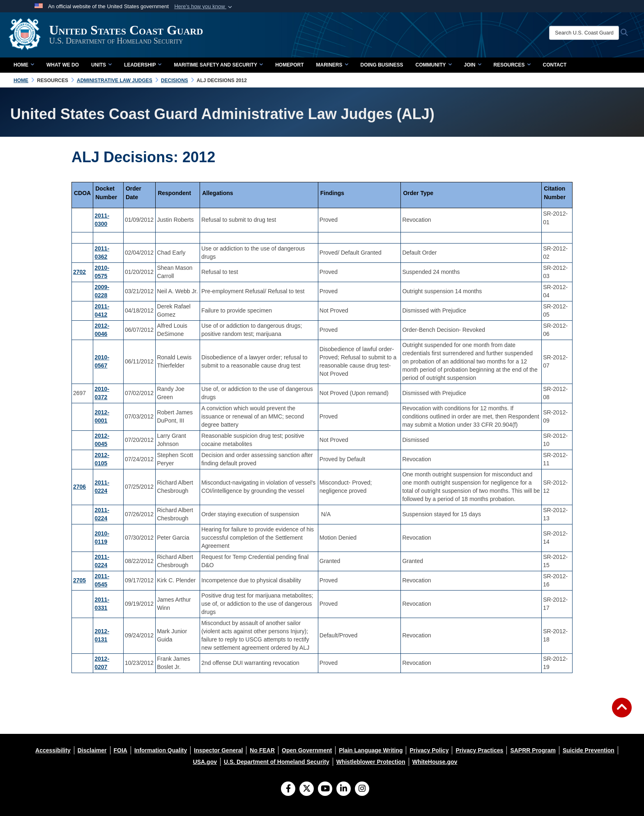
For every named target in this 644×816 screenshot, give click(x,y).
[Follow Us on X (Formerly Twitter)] (307, 789)
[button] (204, 7)
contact (555, 65)
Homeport (289, 65)
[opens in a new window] (53, 750)
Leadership (143, 65)
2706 (79, 487)
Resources (512, 65)
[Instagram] (362, 789)
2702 (79, 272)
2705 (79, 580)
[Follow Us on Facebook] (288, 789)
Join (473, 65)
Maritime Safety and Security (218, 65)
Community (434, 65)
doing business (382, 65)
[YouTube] (325, 789)
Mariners (332, 65)
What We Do (63, 65)
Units (101, 65)
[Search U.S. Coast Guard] (586, 33)
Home (24, 65)
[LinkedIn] (344, 789)
